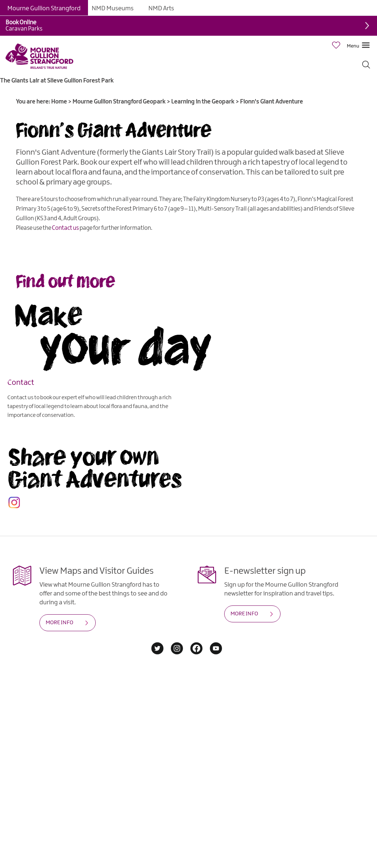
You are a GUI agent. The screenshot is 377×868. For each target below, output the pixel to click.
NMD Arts (161, 8)
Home (59, 102)
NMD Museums (113, 8)
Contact (21, 382)
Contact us (65, 228)
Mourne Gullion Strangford (44, 8)
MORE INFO (59, 623)
